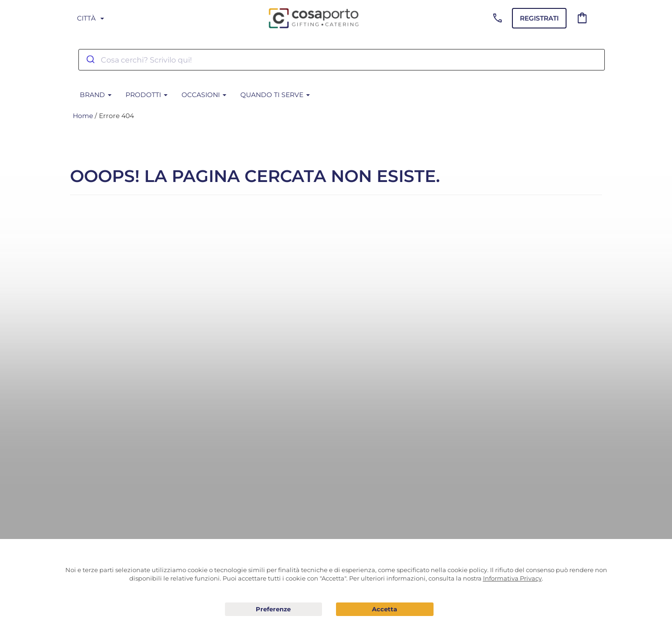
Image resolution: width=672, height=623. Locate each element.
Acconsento (385, 609)
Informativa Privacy (512, 578)
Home (83, 116)
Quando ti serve (275, 95)
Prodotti (147, 95)
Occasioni (204, 95)
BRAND (96, 95)
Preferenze (274, 609)
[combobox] (342, 60)
